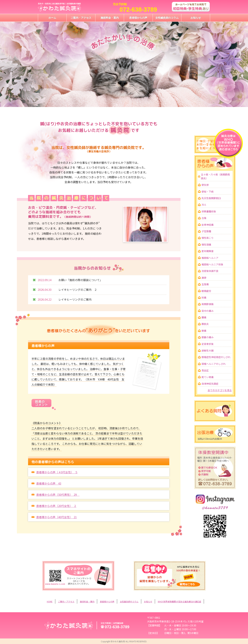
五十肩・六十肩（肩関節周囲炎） (215, 176)
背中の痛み (208, 311)
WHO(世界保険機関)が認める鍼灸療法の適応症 (179, 601)
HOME (50, 601)
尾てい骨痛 (208, 377)
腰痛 (204, 317)
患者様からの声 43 (49, 483)
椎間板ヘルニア (210, 258)
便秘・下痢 (208, 192)
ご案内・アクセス (81, 18)
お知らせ (196, 18)
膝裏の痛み (208, 337)
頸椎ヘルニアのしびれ (214, 364)
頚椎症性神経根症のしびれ (216, 357)
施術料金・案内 (110, 18)
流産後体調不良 (210, 271)
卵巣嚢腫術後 (209, 211)
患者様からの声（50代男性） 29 (58, 495)
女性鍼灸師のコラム (167, 18)
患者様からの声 (138, 18)
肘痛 (204, 297)
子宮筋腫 (206, 231)
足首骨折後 (208, 344)
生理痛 (205, 284)
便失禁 (205, 185)
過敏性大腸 (208, 350)
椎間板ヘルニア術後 (212, 264)
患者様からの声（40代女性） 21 (56, 517)
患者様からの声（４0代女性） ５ (57, 472)
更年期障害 (208, 251)
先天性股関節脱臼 (211, 198)
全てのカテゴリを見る (220, 390)
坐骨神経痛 (208, 225)
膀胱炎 (205, 324)
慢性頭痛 (206, 245)
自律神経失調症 (210, 384)
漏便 (204, 278)
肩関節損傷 (208, 304)
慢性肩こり (208, 238)
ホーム (52, 18)
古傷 (204, 218)
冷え (204, 205)
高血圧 (205, 370)
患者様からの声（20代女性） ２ (56, 506)
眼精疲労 (206, 291)
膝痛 (204, 331)
